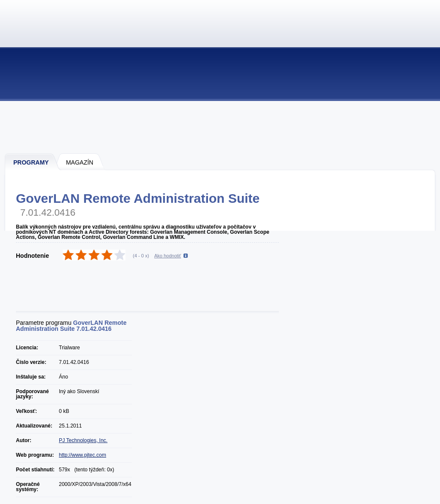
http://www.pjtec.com (82, 455)
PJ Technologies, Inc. (83, 440)
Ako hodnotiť (168, 256)
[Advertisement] (220, 127)
